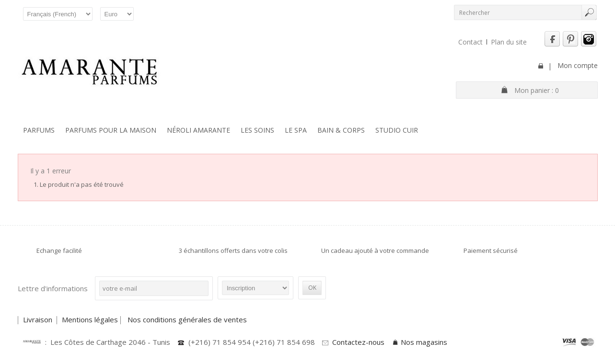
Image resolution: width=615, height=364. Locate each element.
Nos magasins (424, 342)
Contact (470, 42)
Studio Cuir (397, 130)
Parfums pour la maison (111, 130)
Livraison (39, 319)
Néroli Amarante (198, 130)
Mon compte (578, 65)
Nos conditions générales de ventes (188, 319)
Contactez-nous (358, 342)
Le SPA (296, 130)
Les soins (257, 130)
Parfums (39, 130)
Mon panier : (537, 90)
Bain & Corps (341, 130)
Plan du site (509, 42)
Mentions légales (90, 319)
